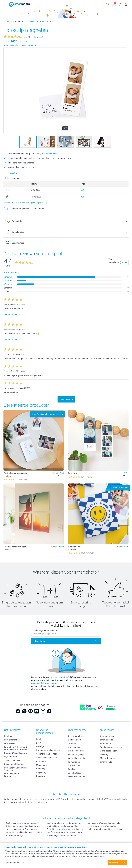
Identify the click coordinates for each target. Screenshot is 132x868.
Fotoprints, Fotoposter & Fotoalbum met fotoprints (16, 748)
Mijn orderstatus (108, 758)
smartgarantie (107, 740)
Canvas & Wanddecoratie (16, 753)
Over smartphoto (76, 736)
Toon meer (65, 399)
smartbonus (106, 743)
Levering (104, 755)
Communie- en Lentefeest (48, 750)
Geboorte (40, 776)
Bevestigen (40, 641)
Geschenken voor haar (46, 754)
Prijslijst (72, 769)
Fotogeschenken (12, 740)
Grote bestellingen (109, 751)
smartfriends (106, 762)
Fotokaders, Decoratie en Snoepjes (16, 769)
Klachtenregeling (76, 755)
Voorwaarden (74, 747)
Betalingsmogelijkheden (111, 747)
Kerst (39, 739)
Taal (110, 259)
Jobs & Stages (75, 773)
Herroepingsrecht (76, 751)
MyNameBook (11, 757)
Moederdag (41, 765)
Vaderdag (41, 769)
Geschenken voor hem (46, 758)
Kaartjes (8, 736)
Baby (38, 743)
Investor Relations (76, 777)
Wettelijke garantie (77, 758)
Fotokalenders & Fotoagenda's (12, 775)
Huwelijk (40, 746)
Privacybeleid (74, 762)
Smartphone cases (13, 760)
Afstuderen (41, 761)
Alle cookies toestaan (117, 863)
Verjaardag (41, 772)
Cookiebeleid (74, 766)
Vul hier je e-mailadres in (45, 631)
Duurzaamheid (75, 740)
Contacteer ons (107, 736)
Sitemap (72, 743)
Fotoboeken (10, 743)
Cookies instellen (14, 863)
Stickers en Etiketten (14, 764)
